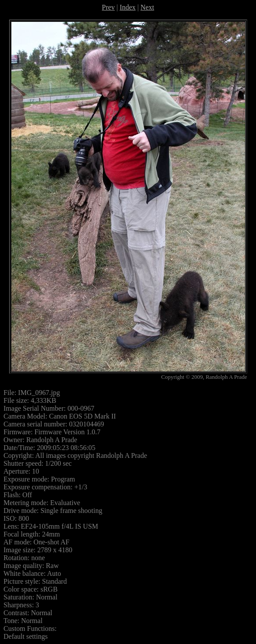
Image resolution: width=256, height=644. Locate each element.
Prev (108, 7)
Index (127, 7)
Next (147, 7)
